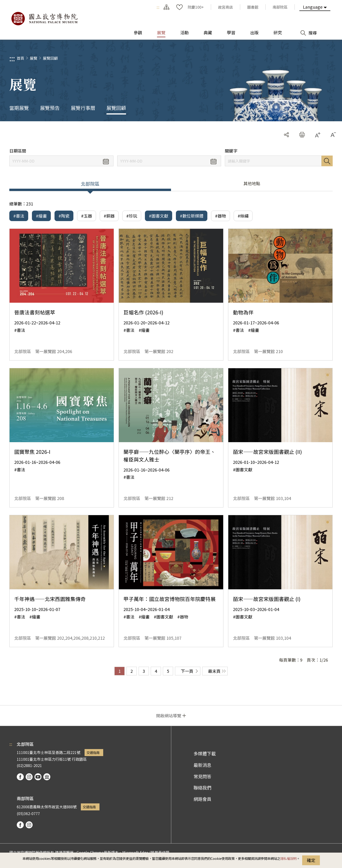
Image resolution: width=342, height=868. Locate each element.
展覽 (34, 58)
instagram (29, 777)
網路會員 (202, 799)
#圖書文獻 (159, 216)
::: (158, 7)
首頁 (21, 58)
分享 (286, 135)
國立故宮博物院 (44, 19)
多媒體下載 (205, 753)
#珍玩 (132, 216)
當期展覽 (19, 108)
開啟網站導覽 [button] (169, 715)
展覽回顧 (50, 58)
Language (313, 7)
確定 (311, 860)
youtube (38, 777)
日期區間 (18, 151)
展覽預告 (50, 108)
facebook (20, 777)
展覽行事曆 (83, 108)
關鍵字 (231, 151)
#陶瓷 (64, 216)
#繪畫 (41, 216)
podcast (47, 777)
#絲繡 (243, 216)
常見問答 (202, 776)
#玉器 (87, 216)
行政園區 (79, 759)
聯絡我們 (202, 788)
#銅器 (109, 216)
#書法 (19, 216)
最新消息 (202, 765)
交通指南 (93, 752)
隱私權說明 (288, 858)
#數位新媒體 (192, 216)
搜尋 (327, 161)
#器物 (221, 216)
